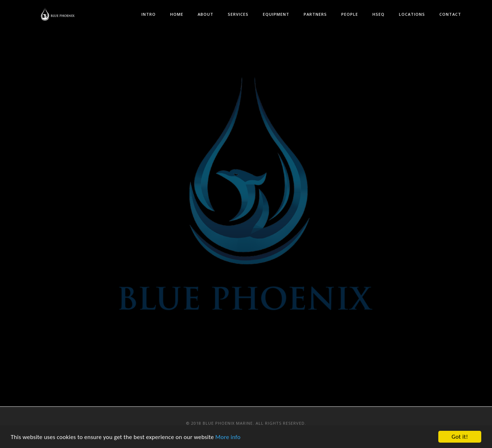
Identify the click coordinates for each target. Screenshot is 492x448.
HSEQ (378, 14)
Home (177, 14)
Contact (450, 14)
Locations (412, 14)
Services (238, 14)
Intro (149, 14)
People (350, 14)
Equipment (276, 14)
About (206, 14)
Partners (315, 14)
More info (228, 437)
